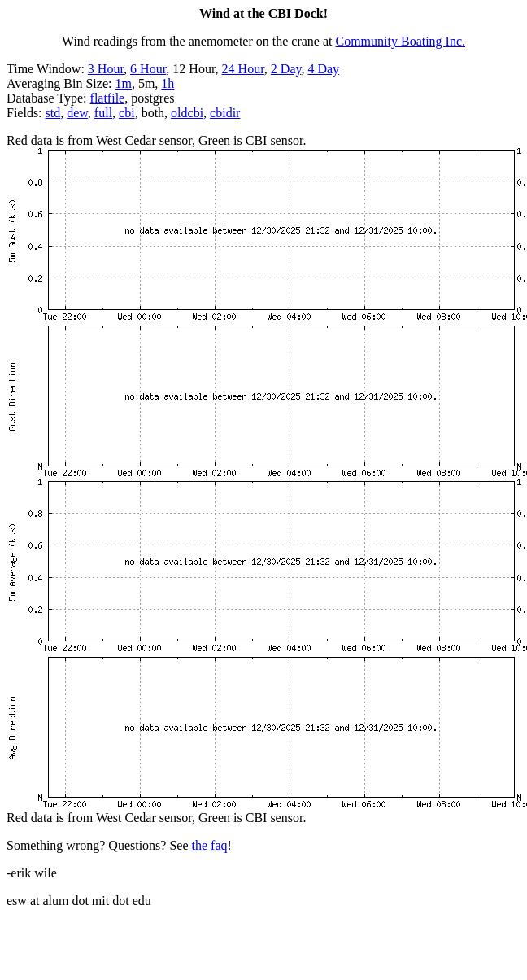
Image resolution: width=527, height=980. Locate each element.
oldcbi (187, 113)
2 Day (286, 69)
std (53, 113)
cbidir (225, 113)
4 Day (323, 69)
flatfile (108, 98)
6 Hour (148, 69)
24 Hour (243, 69)
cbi (127, 113)
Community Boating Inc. (401, 41)
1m (123, 83)
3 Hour (106, 69)
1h (168, 83)
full (103, 113)
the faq (210, 845)
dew (77, 113)
